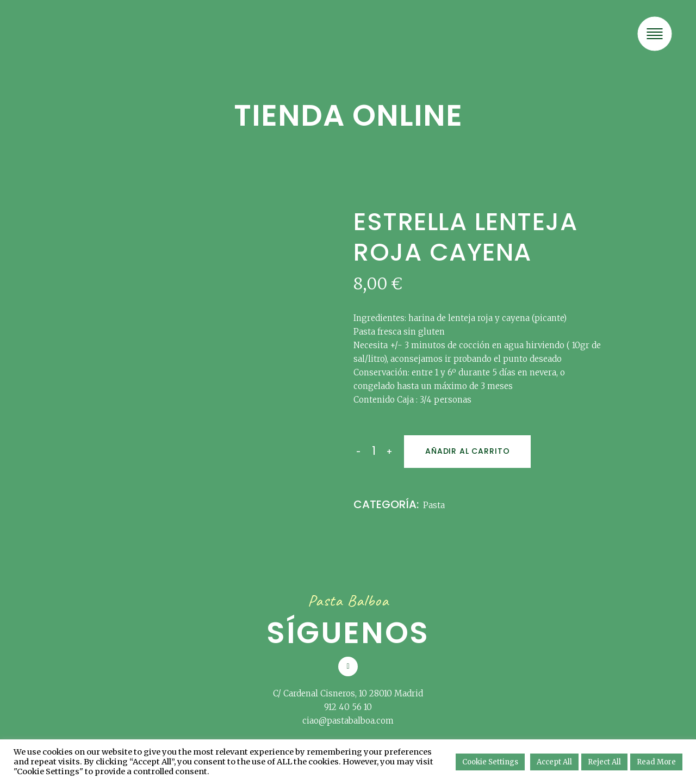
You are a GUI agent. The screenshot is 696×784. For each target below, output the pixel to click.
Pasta (434, 505)
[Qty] (374, 451)
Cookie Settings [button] (490, 762)
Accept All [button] (554, 762)
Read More (656, 762)
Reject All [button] (604, 762)
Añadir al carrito (467, 451)
